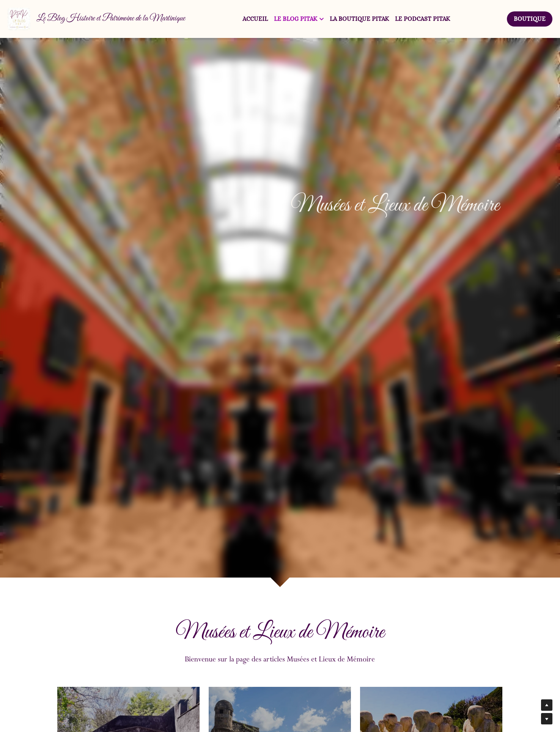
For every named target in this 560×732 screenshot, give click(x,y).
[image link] (19, 18)
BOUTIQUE (530, 19)
